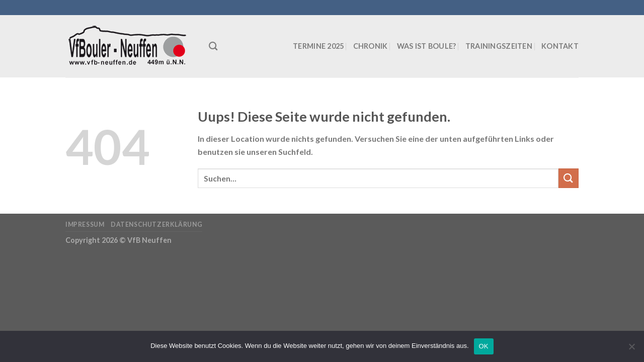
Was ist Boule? (427, 46)
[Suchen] (213, 47)
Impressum (85, 224)
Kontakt (560, 46)
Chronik (371, 46)
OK (484, 346)
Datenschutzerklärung (156, 224)
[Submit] (569, 178)
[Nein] (631, 349)
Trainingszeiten (499, 46)
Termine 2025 (318, 46)
